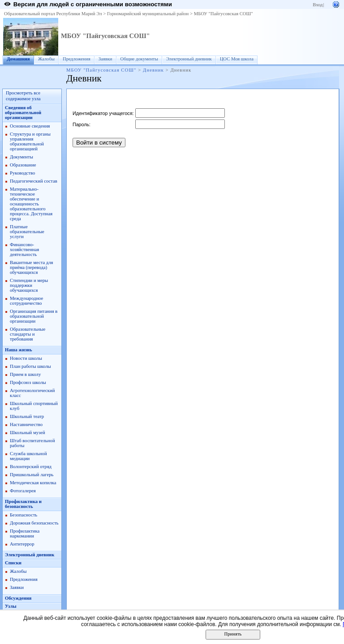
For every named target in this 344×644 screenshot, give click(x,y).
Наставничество (26, 424)
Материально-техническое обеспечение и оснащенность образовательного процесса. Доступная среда (31, 204)
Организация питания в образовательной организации (34, 316)
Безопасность (24, 515)
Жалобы (46, 59)
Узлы (11, 606)
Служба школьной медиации (28, 456)
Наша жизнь (19, 350)
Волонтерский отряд (31, 467)
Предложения (77, 59)
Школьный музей (28, 433)
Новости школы (26, 358)
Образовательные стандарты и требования (28, 334)
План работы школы (30, 366)
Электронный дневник (189, 59)
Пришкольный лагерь (32, 475)
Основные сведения (30, 126)
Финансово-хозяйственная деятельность (24, 249)
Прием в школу (25, 374)
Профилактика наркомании (25, 533)
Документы (21, 157)
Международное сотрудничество (26, 301)
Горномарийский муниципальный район (148, 14)
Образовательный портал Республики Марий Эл (53, 14)
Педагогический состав (34, 181)
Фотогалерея (23, 491)
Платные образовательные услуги (27, 232)
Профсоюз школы (28, 382)
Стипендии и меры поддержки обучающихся (29, 285)
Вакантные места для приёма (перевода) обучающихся (32, 267)
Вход (318, 5)
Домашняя (18, 59)
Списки (13, 563)
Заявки (105, 59)
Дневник (153, 70)
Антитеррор (22, 544)
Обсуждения (18, 598)
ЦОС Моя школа (237, 59)
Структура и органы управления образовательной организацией (30, 141)
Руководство (22, 173)
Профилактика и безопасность (23, 504)
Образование (23, 165)
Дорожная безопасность (34, 523)
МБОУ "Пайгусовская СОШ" (224, 14)
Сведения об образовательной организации (23, 113)
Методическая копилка (33, 483)
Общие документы (139, 59)
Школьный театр (27, 416)
